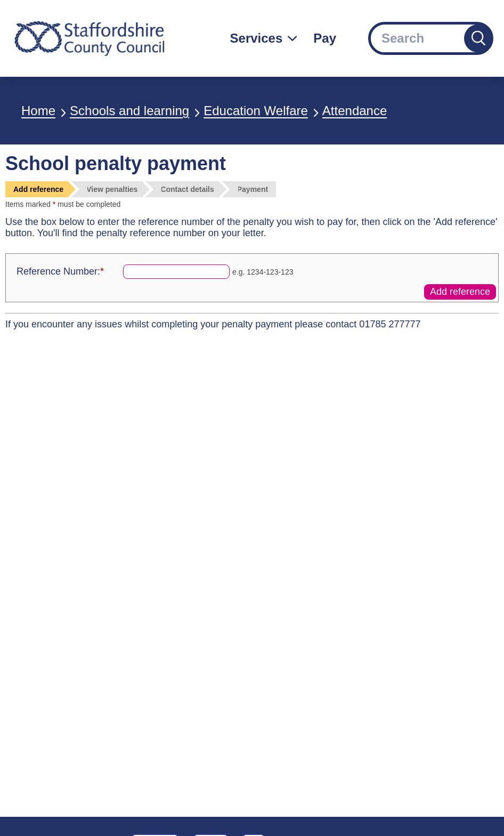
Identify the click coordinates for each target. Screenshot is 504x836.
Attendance (355, 111)
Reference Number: (60, 271)
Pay (325, 38)
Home (38, 111)
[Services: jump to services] (264, 38)
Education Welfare (256, 111)
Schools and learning (129, 111)
